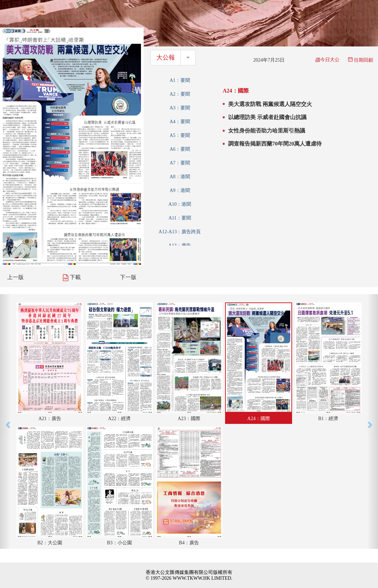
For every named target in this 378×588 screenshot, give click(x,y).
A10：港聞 (180, 204)
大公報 (166, 57)
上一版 (15, 277)
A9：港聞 (180, 190)
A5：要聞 (180, 135)
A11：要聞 (180, 218)
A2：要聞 (180, 94)
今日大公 (327, 60)
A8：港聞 (180, 177)
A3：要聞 (180, 108)
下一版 (128, 277)
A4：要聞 (180, 122)
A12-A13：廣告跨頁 (180, 232)
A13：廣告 (180, 245)
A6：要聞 (180, 149)
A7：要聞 (180, 163)
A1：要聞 (180, 80)
